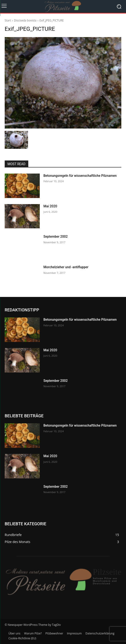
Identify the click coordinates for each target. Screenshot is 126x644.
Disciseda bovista (25, 20)
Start (8, 20)
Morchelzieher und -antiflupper (66, 267)
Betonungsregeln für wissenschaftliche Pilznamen (80, 176)
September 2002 (56, 237)
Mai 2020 (50, 206)
